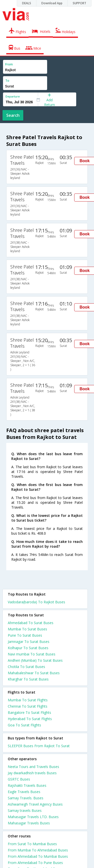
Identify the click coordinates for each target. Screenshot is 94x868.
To (7, 81)
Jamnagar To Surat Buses (29, 642)
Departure (13, 96)
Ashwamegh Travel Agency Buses (35, 804)
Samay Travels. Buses (26, 798)
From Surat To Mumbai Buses (32, 844)
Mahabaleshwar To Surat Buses (34, 673)
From (9, 64)
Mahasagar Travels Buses (29, 823)
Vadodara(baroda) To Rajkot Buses (36, 602)
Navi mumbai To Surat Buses (32, 654)
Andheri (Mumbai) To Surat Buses (35, 660)
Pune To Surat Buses (25, 635)
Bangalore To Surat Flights (29, 712)
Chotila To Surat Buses (26, 667)
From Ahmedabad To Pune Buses (35, 863)
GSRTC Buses (19, 779)
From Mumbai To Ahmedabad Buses (38, 850)
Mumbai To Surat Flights (28, 700)
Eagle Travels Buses (24, 792)
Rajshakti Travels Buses (27, 785)
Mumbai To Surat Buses (27, 629)
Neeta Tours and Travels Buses (33, 767)
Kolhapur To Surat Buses (28, 648)
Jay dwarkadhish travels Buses (32, 773)
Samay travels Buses (25, 810)
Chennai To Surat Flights (28, 706)
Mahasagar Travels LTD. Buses (33, 817)
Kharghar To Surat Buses (28, 679)
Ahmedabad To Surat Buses (31, 623)
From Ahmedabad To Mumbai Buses (38, 856)
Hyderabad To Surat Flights (30, 719)
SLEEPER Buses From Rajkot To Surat (39, 746)
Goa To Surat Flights (24, 725)
